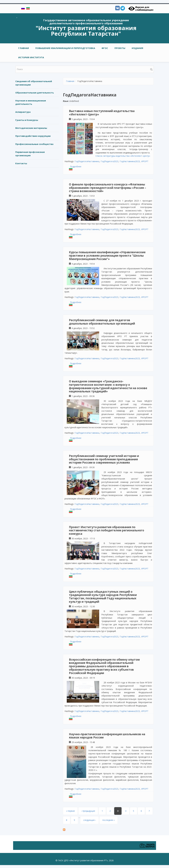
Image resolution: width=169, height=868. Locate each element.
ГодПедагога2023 (109, 161)
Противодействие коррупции (33, 136)
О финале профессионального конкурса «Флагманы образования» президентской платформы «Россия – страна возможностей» (107, 188)
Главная (24, 48)
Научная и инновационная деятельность (31, 102)
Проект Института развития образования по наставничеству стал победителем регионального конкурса (107, 530)
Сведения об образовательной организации (34, 83)
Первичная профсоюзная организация (30, 154)
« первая (70, 811)
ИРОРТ (145, 161)
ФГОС (105, 48)
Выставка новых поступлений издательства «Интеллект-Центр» (102, 113)
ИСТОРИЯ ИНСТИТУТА (31, 57)
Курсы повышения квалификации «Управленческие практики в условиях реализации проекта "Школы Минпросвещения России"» (107, 256)
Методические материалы (31, 128)
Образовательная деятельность (35, 93)
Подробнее (76, 166)
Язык (66, 101)
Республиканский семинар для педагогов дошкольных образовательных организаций (102, 322)
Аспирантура (23, 112)
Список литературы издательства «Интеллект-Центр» (123, 156)
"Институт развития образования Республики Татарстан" (86, 31)
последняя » (109, 820)
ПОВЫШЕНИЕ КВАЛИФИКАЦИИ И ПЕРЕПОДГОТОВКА (65, 48)
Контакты (21, 163)
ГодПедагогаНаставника (87, 161)
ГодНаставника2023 (130, 161)
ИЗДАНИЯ (137, 48)
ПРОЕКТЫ (120, 48)
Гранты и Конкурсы (27, 120)
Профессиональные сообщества (34, 144)
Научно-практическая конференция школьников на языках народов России (107, 736)
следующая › (90, 820)
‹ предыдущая (88, 811)
